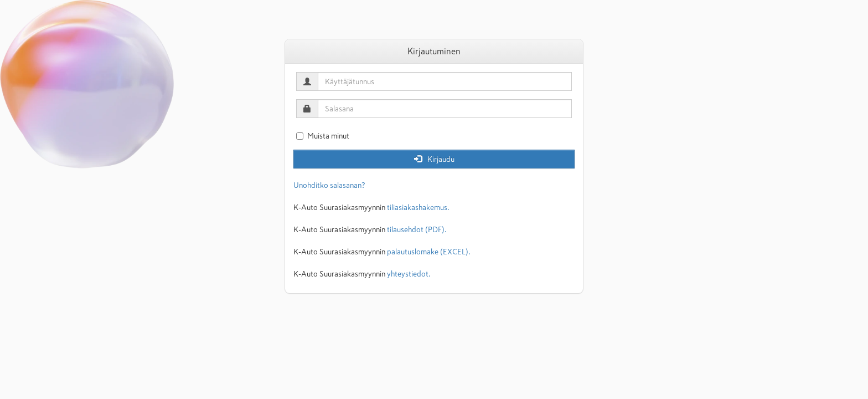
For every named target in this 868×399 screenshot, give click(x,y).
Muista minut (323, 136)
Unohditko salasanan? (329, 185)
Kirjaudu (434, 159)
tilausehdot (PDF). (417, 229)
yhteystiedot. (409, 274)
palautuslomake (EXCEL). (429, 252)
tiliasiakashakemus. (418, 207)
